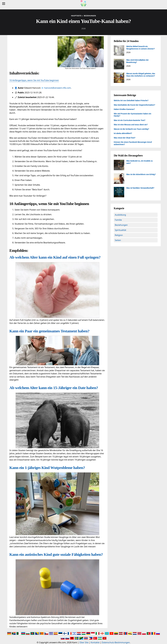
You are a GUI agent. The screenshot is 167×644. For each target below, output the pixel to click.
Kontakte (95, 642)
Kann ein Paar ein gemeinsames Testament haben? (49, 331)
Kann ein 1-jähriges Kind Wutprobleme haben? (47, 468)
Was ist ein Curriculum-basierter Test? (130, 120)
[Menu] (4, 4)
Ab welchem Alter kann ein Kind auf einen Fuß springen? (55, 257)
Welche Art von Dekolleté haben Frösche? (131, 100)
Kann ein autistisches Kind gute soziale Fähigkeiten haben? (56, 554)
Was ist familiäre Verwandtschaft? (140, 188)
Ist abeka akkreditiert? (123, 133)
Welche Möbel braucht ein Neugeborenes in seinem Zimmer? (141, 48)
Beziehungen (121, 225)
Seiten (118, 240)
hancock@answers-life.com (58, 88)
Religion (119, 235)
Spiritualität (120, 230)
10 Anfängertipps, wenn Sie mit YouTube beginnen (34, 80)
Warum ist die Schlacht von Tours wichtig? (131, 129)
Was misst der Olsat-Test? (125, 138)
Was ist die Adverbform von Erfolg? (141, 174)
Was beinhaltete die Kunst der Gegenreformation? (134, 105)
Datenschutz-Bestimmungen (116, 642)
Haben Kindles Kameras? (124, 109)
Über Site (84, 642)
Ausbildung (120, 215)
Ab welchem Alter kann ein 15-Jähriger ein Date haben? (54, 388)
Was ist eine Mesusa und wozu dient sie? (131, 125)
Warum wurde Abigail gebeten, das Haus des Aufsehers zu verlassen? (141, 75)
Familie (118, 220)
